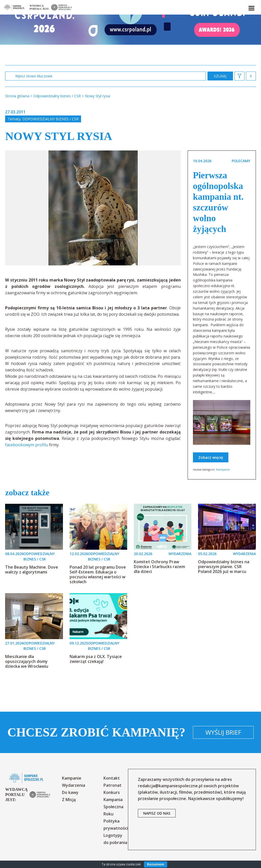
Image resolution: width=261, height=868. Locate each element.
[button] (251, 7)
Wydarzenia (74, 785)
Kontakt (112, 778)
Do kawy (70, 792)
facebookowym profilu (27, 445)
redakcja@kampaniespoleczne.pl (170, 786)
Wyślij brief (223, 732)
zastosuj (220, 76)
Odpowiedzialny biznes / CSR (50, 119)
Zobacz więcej (211, 457)
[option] (93, 208)
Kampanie (223, 469)
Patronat (113, 785)
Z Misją (69, 800)
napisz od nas (157, 813)
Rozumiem (156, 864)
